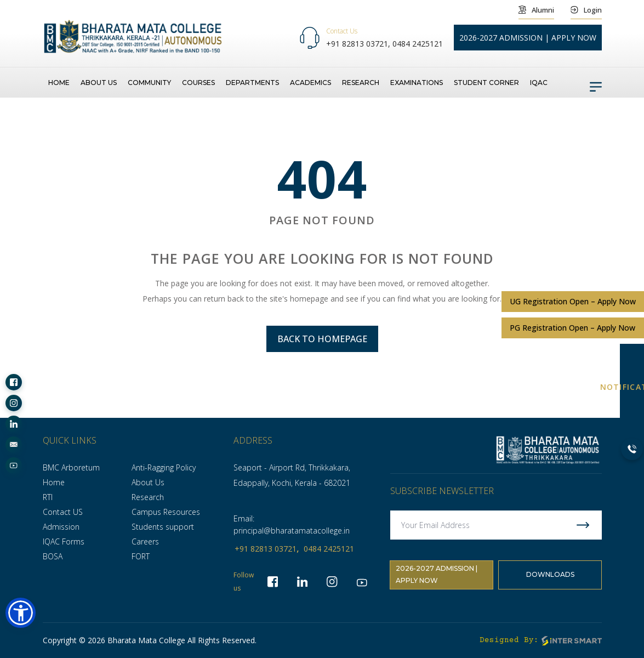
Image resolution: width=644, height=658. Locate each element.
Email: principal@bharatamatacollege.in (292, 524)
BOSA (53, 556)
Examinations (417, 82)
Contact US (63, 512)
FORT (141, 556)
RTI (48, 497)
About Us (148, 482)
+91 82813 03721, (359, 44)
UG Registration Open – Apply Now (573, 301)
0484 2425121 (418, 44)
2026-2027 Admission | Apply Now (437, 576)
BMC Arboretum (71, 467)
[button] (21, 613)
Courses (198, 82)
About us (99, 82)
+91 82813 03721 (266, 549)
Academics (310, 82)
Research (361, 82)
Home (59, 82)
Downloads (550, 576)
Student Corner (486, 82)
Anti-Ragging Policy (164, 467)
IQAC (539, 82)
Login (586, 10)
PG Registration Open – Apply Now (572, 327)
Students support (163, 527)
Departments (252, 82)
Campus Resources (166, 512)
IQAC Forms (64, 541)
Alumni (536, 10)
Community (149, 82)
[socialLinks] (14, 382)
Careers (145, 541)
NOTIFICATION (632, 387)
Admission (61, 527)
